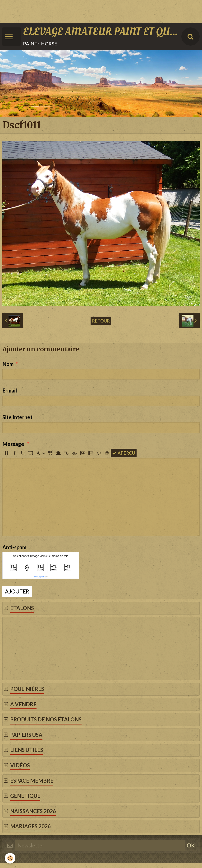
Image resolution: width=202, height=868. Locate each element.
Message (13, 444)
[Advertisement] (86, 11)
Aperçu (124, 453)
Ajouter (17, 591)
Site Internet (17, 417)
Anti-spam (14, 547)
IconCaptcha (40, 577)
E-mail (10, 390)
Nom (8, 364)
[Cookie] (10, 858)
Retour (101, 321)
